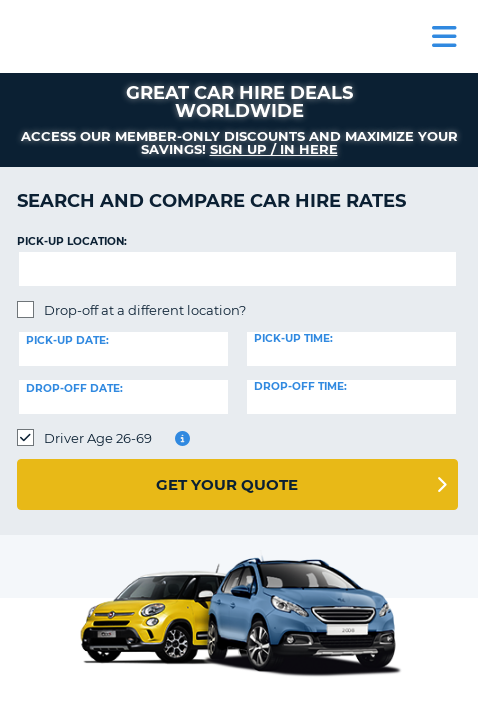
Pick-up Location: (72, 241)
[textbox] (237, 269)
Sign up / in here (274, 149)
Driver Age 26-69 (98, 438)
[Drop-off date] (123, 397)
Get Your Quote (227, 484)
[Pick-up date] (123, 349)
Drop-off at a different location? (145, 310)
